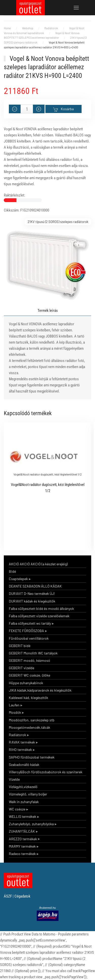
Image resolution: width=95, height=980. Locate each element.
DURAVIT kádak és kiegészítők (32, 601)
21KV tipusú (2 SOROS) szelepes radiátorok (58, 222)
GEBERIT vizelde (22, 668)
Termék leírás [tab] (48, 311)
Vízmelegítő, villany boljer (28, 794)
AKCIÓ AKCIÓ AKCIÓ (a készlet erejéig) (38, 564)
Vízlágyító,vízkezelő (23, 787)
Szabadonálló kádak (24, 765)
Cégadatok (22, 896)
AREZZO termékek (23, 839)
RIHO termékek (20, 750)
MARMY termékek (22, 846)
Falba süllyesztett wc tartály (30, 623)
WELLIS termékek (23, 816)
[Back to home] (31, 8)
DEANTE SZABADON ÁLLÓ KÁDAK (35, 586)
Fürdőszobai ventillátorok (29, 638)
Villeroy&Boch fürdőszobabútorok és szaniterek (46, 772)
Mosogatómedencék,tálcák (30, 727)
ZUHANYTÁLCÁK (22, 831)
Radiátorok (17, 735)
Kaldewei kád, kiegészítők (29, 698)
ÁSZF (8, 896)
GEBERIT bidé (20, 646)
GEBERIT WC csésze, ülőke (30, 675)
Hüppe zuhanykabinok (26, 683)
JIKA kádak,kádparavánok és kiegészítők (40, 690)
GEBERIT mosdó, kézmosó (30, 660)
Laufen (14, 705)
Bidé (12, 571)
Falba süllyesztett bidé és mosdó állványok (41, 608)
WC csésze (17, 809)
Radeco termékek (22, 854)
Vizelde (14, 779)
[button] (76, 8)
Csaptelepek (18, 579)
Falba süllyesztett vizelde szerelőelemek (39, 616)
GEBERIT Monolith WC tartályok (33, 653)
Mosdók (15, 712)
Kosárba (63, 109)
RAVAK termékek (22, 742)
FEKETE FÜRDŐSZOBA (26, 631)
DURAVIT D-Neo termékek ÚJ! (32, 593)
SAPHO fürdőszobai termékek (32, 757)
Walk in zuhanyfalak (24, 802)
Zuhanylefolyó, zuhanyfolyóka (31, 824)
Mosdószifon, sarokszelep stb (32, 720)
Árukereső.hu (48, 908)
